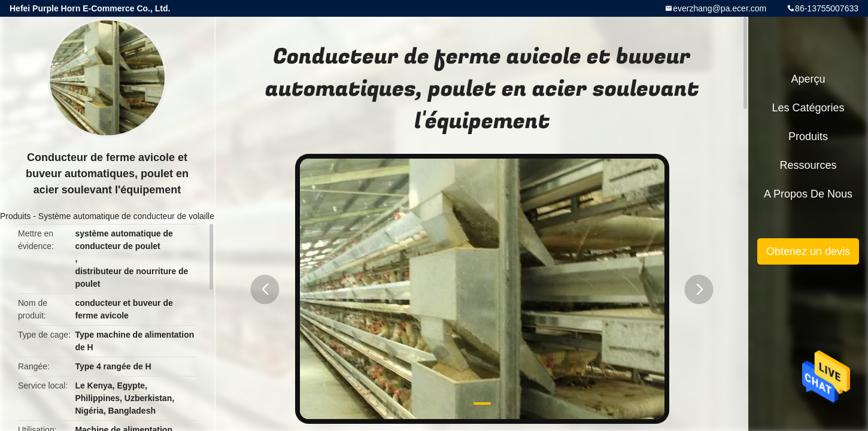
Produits (15, 216)
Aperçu (808, 79)
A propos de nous (808, 194)
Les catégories (808, 108)
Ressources (808, 165)
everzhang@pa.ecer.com (720, 8)
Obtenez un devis (808, 251)
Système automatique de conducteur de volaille (126, 216)
